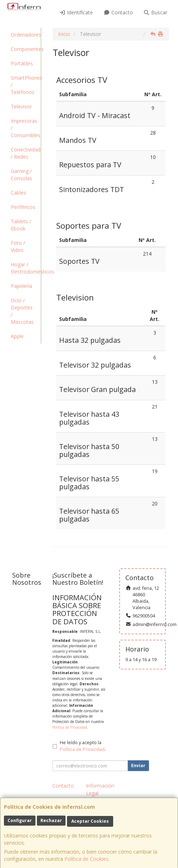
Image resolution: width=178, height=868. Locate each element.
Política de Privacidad (70, 727)
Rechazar (51, 820)
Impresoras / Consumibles (25, 128)
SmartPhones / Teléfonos (25, 85)
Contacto (118, 12)
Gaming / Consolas (21, 175)
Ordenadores (25, 35)
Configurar (20, 820)
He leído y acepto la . (83, 746)
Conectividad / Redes (25, 153)
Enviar (138, 766)
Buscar (156, 12)
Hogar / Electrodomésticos (25, 268)
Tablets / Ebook (21, 225)
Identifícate (76, 12)
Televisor (21, 106)
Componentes (25, 49)
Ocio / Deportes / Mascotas (22, 311)
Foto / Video (18, 246)
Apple (17, 336)
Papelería (21, 286)
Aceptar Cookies (90, 821)
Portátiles (22, 63)
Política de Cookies (86, 859)
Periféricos (23, 207)
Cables (18, 193)
